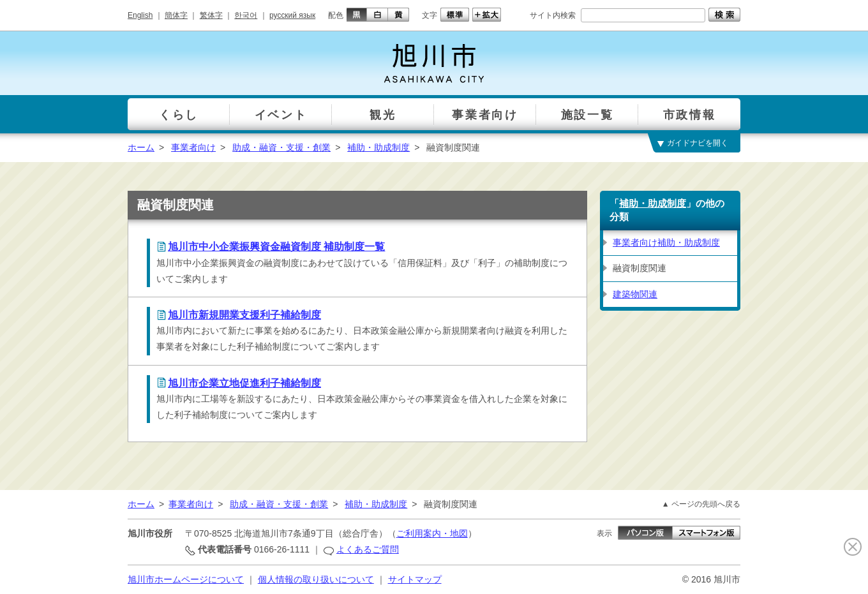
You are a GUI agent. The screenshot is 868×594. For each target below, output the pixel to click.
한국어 (246, 15)
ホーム (141, 147)
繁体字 (211, 15)
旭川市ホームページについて (186, 579)
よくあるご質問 (368, 549)
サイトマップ (415, 579)
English (140, 15)
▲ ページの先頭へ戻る (701, 504)
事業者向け (193, 147)
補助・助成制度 (378, 147)
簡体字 (176, 15)
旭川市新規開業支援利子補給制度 (244, 315)
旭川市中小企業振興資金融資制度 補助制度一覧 (276, 247)
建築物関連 (635, 294)
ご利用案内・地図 (432, 533)
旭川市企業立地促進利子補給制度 (244, 383)
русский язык (292, 15)
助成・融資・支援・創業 (281, 147)
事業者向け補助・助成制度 (666, 242)
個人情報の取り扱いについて (316, 579)
